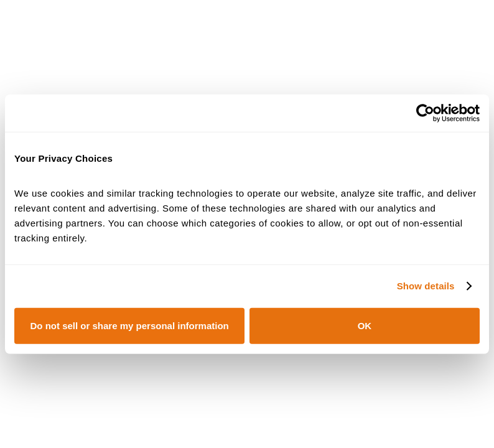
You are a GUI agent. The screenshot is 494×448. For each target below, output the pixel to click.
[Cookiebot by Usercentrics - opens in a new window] (425, 113)
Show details (426, 286)
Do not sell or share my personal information (130, 325)
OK (365, 325)
